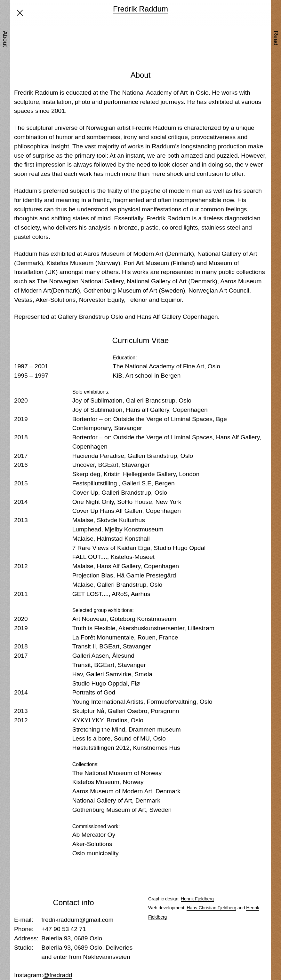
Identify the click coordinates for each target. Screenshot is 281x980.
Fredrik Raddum (140, 9)
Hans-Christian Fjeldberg (211, 908)
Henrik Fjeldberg (197, 899)
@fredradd (58, 975)
